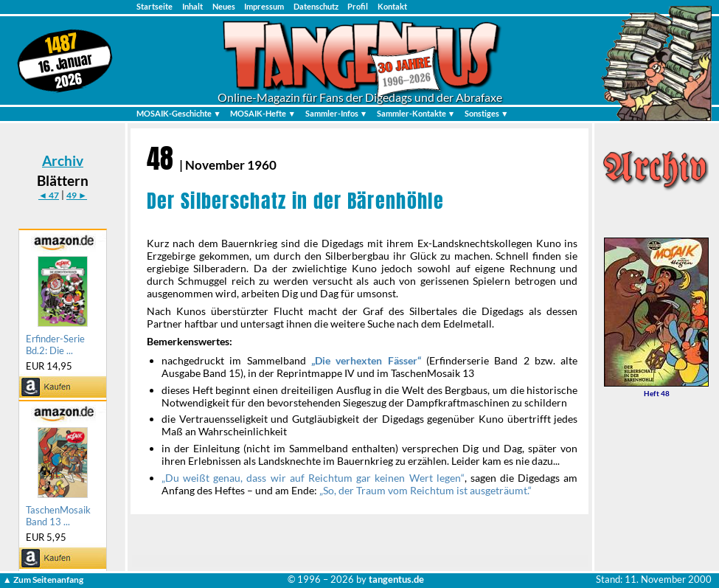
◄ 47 (49, 195)
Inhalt (192, 6)
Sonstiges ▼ (487, 113)
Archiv (63, 160)
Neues (224, 6)
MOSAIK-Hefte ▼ (263, 113)
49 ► (77, 195)
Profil (358, 6)
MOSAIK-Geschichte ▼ (179, 113)
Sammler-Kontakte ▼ (416, 113)
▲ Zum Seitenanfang (43, 580)
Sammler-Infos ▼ (337, 113)
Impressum (264, 6)
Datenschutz (316, 6)
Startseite (154, 6)
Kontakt (392, 6)
